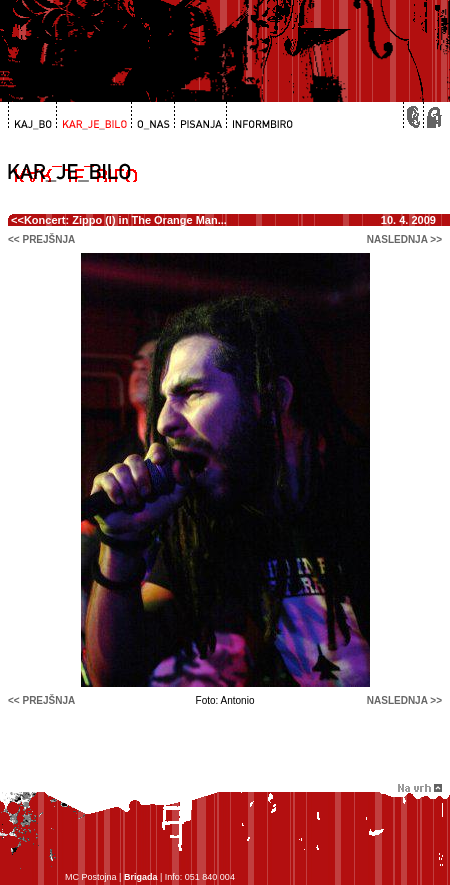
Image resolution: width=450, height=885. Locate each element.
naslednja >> (404, 239)
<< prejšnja (41, 239)
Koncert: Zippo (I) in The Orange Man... (125, 220)
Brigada (141, 877)
